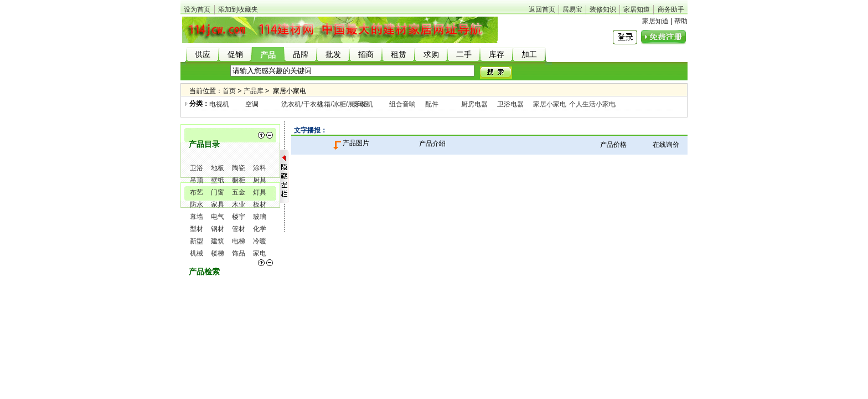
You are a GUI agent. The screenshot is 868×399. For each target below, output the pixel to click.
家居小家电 (550, 104)
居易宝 (572, 9)
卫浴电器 (510, 104)
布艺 (197, 192)
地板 (218, 168)
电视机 (219, 104)
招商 (366, 55)
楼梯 (218, 253)
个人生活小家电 (592, 104)
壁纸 (218, 180)
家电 (260, 253)
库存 (497, 55)
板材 (260, 204)
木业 (239, 204)
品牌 (301, 55)
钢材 (218, 229)
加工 (529, 55)
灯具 (260, 192)
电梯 (239, 241)
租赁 (399, 55)
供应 (203, 55)
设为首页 (197, 9)
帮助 (681, 21)
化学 (260, 229)
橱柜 (239, 180)
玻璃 (260, 217)
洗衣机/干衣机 (302, 104)
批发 (333, 55)
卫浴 (197, 168)
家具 (218, 204)
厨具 (260, 180)
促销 (235, 55)
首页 (229, 91)
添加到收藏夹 (238, 9)
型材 (197, 229)
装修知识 (603, 9)
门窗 (218, 192)
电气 (218, 217)
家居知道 (637, 9)
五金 (239, 192)
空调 (252, 104)
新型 (197, 241)
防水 (197, 204)
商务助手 (671, 9)
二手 (464, 55)
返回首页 (542, 9)
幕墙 (197, 217)
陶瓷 (239, 168)
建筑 (218, 241)
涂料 (260, 168)
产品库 (254, 91)
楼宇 (239, 217)
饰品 (239, 253)
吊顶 (197, 180)
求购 (431, 55)
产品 (268, 55)
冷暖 (260, 241)
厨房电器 (474, 104)
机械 (197, 253)
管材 (239, 229)
